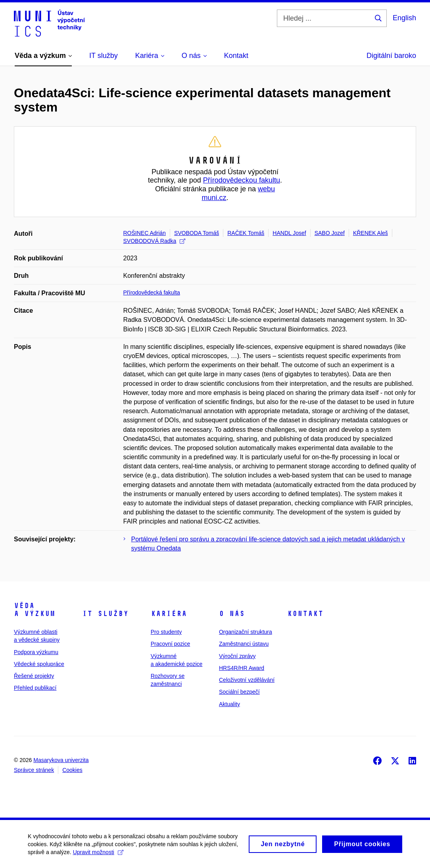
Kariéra (169, 614)
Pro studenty (166, 632)
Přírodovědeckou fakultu (242, 180)
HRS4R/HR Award (242, 668)
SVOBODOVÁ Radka (155, 241)
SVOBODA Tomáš (197, 233)
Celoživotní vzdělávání (247, 680)
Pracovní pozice (171, 644)
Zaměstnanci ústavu (244, 644)
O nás (232, 614)
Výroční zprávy (237, 656)
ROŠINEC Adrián (145, 233)
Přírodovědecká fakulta (152, 293)
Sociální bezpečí (239, 692)
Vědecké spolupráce (39, 664)
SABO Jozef (330, 233)
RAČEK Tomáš (246, 233)
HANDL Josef (289, 233)
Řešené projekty (34, 676)
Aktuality (229, 704)
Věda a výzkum (35, 610)
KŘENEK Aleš (370, 233)
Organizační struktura (246, 632)
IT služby (105, 614)
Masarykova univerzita (61, 760)
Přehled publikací (35, 688)
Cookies (72, 770)
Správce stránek (34, 770)
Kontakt (305, 614)
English (404, 18)
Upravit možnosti (98, 856)
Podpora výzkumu (36, 652)
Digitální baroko (391, 56)
